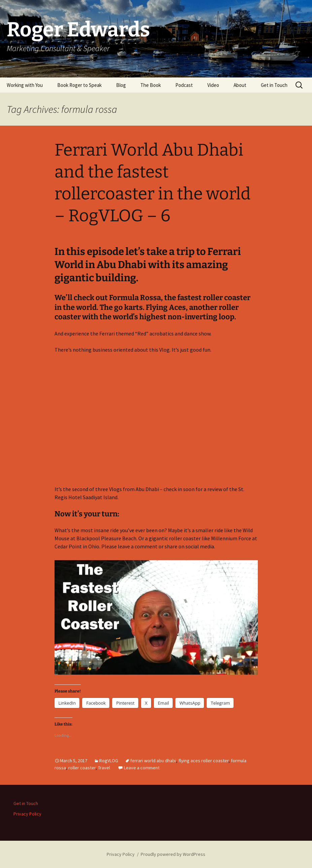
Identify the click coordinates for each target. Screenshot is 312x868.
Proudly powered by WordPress (173, 854)
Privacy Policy (27, 814)
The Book (151, 85)
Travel (104, 768)
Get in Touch (274, 85)
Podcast (184, 85)
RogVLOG (109, 761)
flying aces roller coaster (203, 761)
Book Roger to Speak (79, 85)
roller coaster (82, 768)
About (240, 85)
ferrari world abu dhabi (153, 761)
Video (213, 85)
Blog (121, 85)
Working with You (25, 85)
